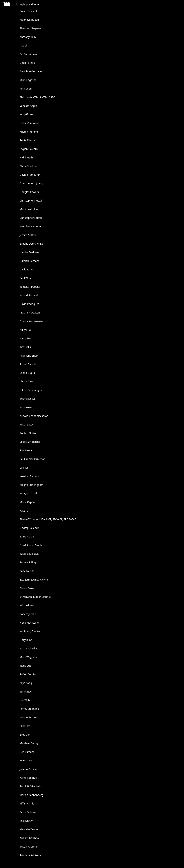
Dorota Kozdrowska (31, 321)
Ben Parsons (27, 752)
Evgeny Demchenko (31, 244)
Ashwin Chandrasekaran (34, 416)
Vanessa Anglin (29, 106)
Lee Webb (26, 700)
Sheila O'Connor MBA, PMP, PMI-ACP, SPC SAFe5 (48, 519)
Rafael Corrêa (28, 674)
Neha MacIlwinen (30, 623)
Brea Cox (25, 735)
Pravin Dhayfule (29, 11)
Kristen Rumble (29, 132)
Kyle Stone (26, 760)
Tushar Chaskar (29, 648)
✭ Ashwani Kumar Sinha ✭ (35, 597)
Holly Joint (26, 640)
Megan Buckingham (32, 485)
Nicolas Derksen (29, 252)
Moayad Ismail (28, 493)
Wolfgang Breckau (31, 631)
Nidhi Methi (27, 157)
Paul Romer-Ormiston (33, 459)
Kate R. (24, 511)
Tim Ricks (25, 347)
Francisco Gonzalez (31, 71)
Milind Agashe (28, 80)
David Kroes (27, 269)
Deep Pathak (27, 63)
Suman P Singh (29, 562)
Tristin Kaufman (29, 847)
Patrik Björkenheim (31, 786)
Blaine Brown (28, 588)
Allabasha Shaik (29, 356)
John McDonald (29, 295)
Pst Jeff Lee (26, 114)
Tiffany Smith (27, 803)
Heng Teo (25, 338)
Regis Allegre (27, 140)
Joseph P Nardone (30, 226)
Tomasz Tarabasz (30, 287)
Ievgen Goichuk (29, 149)
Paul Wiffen (27, 278)
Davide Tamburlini (30, 175)
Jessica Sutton (28, 235)
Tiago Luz (25, 666)
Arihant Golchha (29, 838)
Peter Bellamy (28, 812)
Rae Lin (24, 45)
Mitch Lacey (27, 424)
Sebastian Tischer (30, 442)
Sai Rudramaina (29, 54)
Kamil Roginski (28, 778)
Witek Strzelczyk (29, 554)
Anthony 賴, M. (28, 37)
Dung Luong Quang (31, 183)
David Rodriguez (29, 304)
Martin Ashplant (29, 209)
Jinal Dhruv (26, 821)
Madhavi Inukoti (29, 20)
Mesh (7, 4)
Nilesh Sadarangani (31, 390)
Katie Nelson (27, 571)
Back (17, 4)
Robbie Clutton (29, 433)
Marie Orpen (27, 502)
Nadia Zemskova (30, 123)
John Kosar (26, 407)
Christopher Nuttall (31, 201)
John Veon (26, 89)
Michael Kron (27, 605)
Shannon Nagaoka (31, 28)
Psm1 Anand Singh (31, 545)
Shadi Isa (25, 726)
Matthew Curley (29, 743)
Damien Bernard (29, 261)
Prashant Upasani (30, 313)
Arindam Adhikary (30, 855)
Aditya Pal (26, 330)
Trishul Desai (27, 399)
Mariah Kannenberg (32, 795)
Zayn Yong (26, 683)
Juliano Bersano (29, 717)
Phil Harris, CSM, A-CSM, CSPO (38, 97)
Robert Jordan (28, 614)
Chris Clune (27, 381)
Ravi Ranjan (27, 450)
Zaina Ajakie (27, 536)
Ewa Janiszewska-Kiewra (34, 580)
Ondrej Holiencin (30, 528)
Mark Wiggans (28, 657)
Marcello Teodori (30, 829)
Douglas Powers (29, 192)
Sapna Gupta (27, 373)
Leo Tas (24, 468)
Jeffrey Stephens (29, 709)
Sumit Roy (26, 692)
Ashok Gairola (28, 364)
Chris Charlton (28, 166)
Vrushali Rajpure (29, 476)
